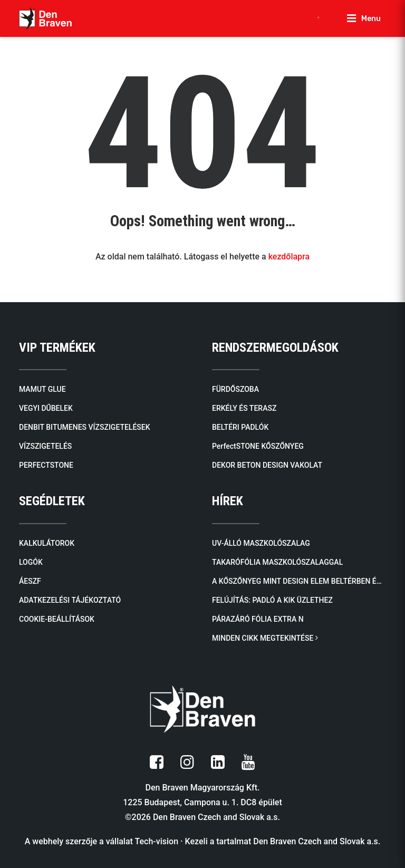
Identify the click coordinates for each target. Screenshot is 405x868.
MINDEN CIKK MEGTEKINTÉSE (265, 638)
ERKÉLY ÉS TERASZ (244, 408)
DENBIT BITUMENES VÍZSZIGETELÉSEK (85, 427)
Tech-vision (157, 841)
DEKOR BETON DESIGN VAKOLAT (267, 465)
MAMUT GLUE (42, 389)
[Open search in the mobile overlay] (323, 18)
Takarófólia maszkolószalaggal (277, 562)
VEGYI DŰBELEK (46, 408)
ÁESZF (30, 581)
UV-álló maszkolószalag (261, 543)
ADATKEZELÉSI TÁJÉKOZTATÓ (70, 600)
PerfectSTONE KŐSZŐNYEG (258, 446)
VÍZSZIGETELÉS (45, 446)
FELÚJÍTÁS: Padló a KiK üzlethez (272, 600)
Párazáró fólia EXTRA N (258, 619)
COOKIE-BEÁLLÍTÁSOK (57, 619)
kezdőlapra (289, 257)
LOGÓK (31, 562)
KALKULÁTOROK (47, 543)
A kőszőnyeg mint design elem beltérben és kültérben (299, 581)
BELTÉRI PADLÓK (240, 427)
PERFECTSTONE (46, 465)
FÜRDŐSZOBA (235, 389)
